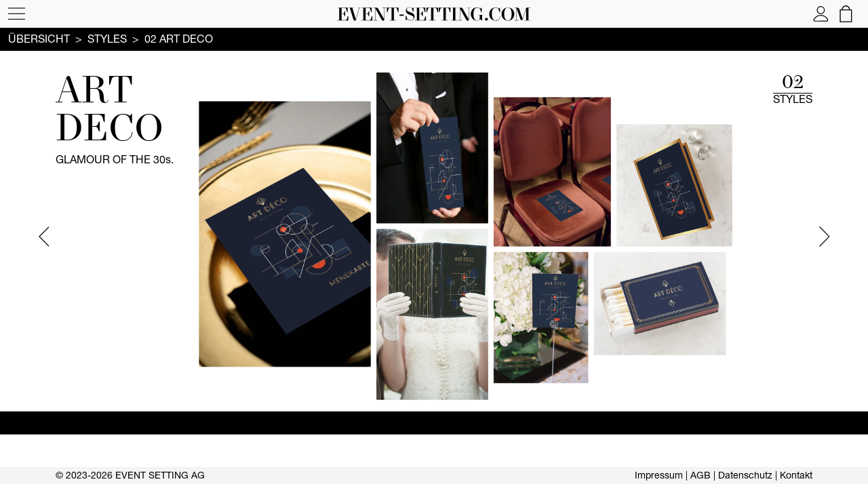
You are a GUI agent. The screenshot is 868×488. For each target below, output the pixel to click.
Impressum (659, 475)
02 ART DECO (179, 39)
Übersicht (39, 39)
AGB (701, 475)
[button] (17, 14)
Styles (107, 39)
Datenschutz (745, 475)
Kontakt (796, 475)
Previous (44, 237)
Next (824, 237)
